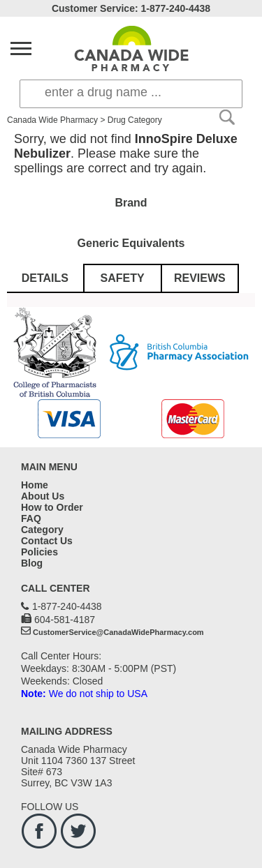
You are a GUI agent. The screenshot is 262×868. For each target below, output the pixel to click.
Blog (32, 563)
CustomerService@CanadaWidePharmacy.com (118, 632)
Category (42, 530)
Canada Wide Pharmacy (52, 120)
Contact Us (47, 541)
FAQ (31, 518)
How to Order (52, 507)
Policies (39, 552)
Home (35, 485)
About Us (43, 496)
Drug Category (135, 120)
